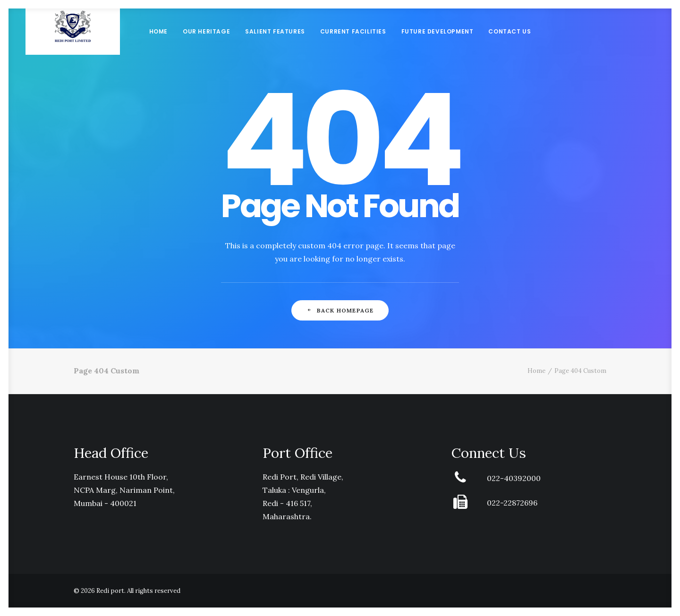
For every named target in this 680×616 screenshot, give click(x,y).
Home (158, 45)
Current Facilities (353, 45)
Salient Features (275, 45)
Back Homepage (340, 310)
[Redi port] (72, 45)
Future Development (438, 45)
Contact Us (510, 45)
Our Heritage (206, 45)
